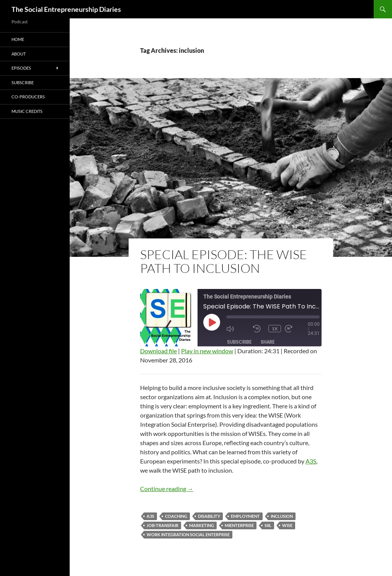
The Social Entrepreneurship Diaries (66, 9)
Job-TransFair (163, 525)
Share (268, 342)
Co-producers (28, 97)
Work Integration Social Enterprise (188, 534)
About (19, 54)
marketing (202, 525)
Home (18, 39)
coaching (176, 516)
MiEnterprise (239, 525)
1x (275, 329)
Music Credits (27, 111)
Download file (158, 351)
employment (245, 516)
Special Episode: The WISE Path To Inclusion (224, 261)
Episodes (21, 68)
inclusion (282, 516)
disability (209, 516)
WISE (287, 525)
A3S (311, 461)
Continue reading (167, 489)
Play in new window (207, 351)
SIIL (268, 525)
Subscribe (239, 342)
